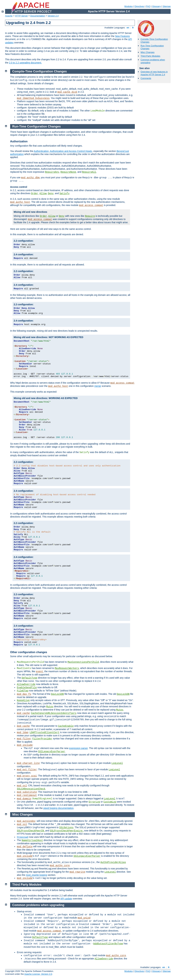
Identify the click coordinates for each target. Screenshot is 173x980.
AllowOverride (26, 684)
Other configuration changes (29, 652)
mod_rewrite (77, 872)
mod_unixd (84, 918)
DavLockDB (57, 694)
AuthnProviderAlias (113, 862)
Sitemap (167, 6)
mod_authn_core (60, 866)
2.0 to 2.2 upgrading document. (25, 63)
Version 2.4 (53, 16)
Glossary (156, 6)
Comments (146, 78)
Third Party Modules (150, 56)
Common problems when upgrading (38, 905)
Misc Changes (147, 52)
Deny (51, 194)
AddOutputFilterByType (108, 944)
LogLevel (117, 763)
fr (133, 28)
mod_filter (24, 739)
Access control (19, 187)
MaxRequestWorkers (67, 668)
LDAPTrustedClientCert (44, 732)
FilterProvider (42, 739)
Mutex (50, 707)
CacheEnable (66, 726)
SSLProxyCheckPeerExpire (67, 831)
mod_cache (23, 713)
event (40, 672)
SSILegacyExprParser (52, 752)
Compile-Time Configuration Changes (40, 71)
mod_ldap (23, 732)
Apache (9, 16)
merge (98, 386)
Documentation (38, 16)
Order (35, 194)
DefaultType (29, 678)
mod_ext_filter (27, 770)
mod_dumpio (24, 799)
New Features (122, 36)
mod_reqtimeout (27, 795)
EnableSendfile (27, 688)
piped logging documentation (58, 808)
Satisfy (64, 194)
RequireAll (89, 172)
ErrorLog (94, 802)
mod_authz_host (20, 202)
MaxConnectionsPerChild (83, 662)
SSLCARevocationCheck (31, 789)
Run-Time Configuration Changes (37, 126)
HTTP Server (21, 16)
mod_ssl (22, 786)
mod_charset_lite (28, 763)
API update (66, 899)
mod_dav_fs (24, 694)
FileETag (23, 691)
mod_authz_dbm (30, 178)
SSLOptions (66, 828)
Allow (43, 194)
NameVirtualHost (32, 840)
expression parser (78, 748)
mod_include (25, 745)
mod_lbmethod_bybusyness (33, 98)
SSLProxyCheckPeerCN (31, 831)
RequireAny (52, 172)
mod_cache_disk (67, 92)
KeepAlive (23, 700)
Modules (128, 6)
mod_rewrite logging (36, 875)
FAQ (148, 6)
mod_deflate (25, 847)
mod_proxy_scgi (27, 776)
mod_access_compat (91, 205)
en (128, 28)
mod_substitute (27, 792)
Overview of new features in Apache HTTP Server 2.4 (154, 73)
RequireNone (68, 172)
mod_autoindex (26, 821)
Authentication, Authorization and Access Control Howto (63, 151)
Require (90, 216)
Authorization (19, 141)
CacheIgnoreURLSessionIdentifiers (54, 713)
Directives (139, 6)
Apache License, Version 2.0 (38, 974)
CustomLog (110, 802)
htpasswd (23, 837)
